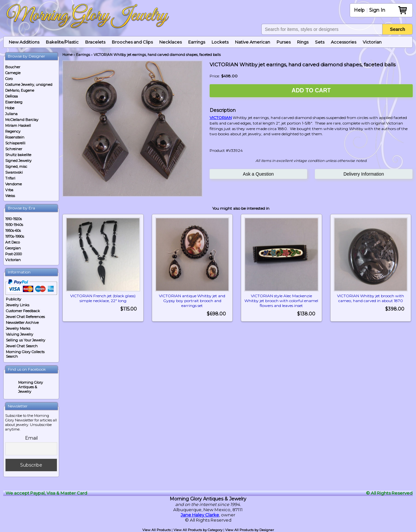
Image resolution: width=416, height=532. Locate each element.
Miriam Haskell (18, 126)
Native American (253, 42)
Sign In (377, 10)
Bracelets (95, 42)
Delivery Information (364, 174)
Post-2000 (13, 254)
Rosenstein (15, 137)
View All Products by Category (198, 530)
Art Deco (13, 242)
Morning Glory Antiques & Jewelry (31, 387)
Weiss (10, 196)
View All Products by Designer (250, 530)
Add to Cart (311, 90)
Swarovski (14, 172)
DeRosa (12, 96)
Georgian (13, 248)
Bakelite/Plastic (62, 42)
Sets (320, 42)
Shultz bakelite (18, 155)
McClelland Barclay (22, 120)
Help (359, 10)
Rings (303, 42)
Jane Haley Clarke (200, 515)
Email (31, 438)
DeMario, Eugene (20, 90)
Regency (13, 131)
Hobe (10, 108)
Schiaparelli (15, 143)
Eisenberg (14, 102)
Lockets (220, 42)
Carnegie (13, 73)
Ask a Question (258, 174)
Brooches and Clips (132, 42)
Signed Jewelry (18, 161)
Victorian (372, 42)
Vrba (9, 190)
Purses (284, 42)
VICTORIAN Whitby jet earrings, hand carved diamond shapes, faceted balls (157, 55)
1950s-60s (13, 231)
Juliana (11, 114)
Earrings (197, 42)
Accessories (344, 42)
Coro (9, 79)
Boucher (13, 67)
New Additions (24, 42)
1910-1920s (13, 219)
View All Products (156, 530)
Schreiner (14, 149)
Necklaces (170, 42)
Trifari (10, 178)
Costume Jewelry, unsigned (29, 85)
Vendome (13, 184)
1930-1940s (14, 225)
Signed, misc (16, 166)
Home (67, 55)
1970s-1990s (15, 236)
